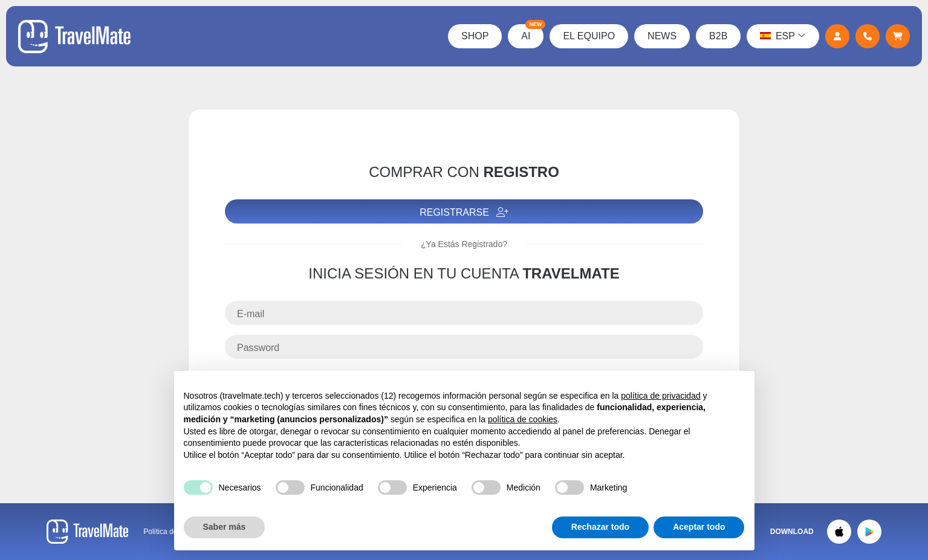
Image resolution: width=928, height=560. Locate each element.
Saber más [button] (225, 527)
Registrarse (464, 212)
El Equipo (589, 36)
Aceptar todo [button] (699, 527)
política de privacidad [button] (661, 396)
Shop (475, 36)
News (662, 36)
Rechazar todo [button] (600, 527)
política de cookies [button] (523, 419)
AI (532, 33)
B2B (718, 36)
